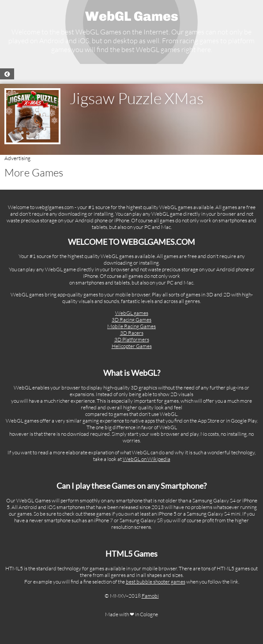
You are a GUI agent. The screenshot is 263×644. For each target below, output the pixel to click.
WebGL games (132, 313)
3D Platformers (132, 339)
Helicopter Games (132, 346)
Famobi (150, 596)
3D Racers (132, 333)
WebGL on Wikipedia (147, 459)
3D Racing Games (131, 320)
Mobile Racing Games (131, 326)
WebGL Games (132, 16)
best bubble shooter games (156, 582)
